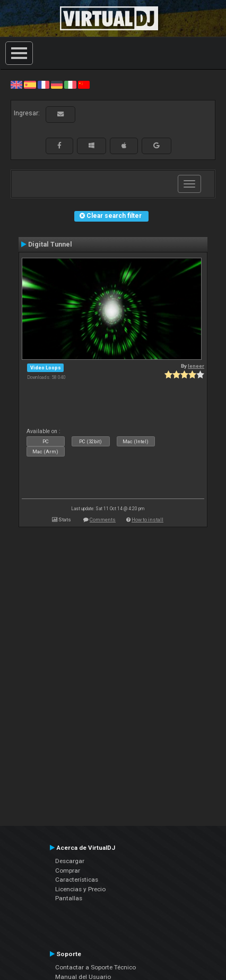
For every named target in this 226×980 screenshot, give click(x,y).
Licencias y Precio (80, 889)
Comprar (68, 871)
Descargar (70, 861)
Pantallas (69, 898)
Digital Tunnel (50, 244)
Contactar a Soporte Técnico (95, 967)
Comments (103, 519)
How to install (147, 519)
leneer (196, 366)
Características (77, 880)
